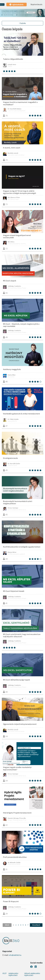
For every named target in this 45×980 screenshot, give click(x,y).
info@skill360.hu (15, 955)
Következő (36, 925)
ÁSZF (5, 973)
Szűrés (22, 23)
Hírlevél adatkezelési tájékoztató (32, 974)
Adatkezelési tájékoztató (13, 974)
